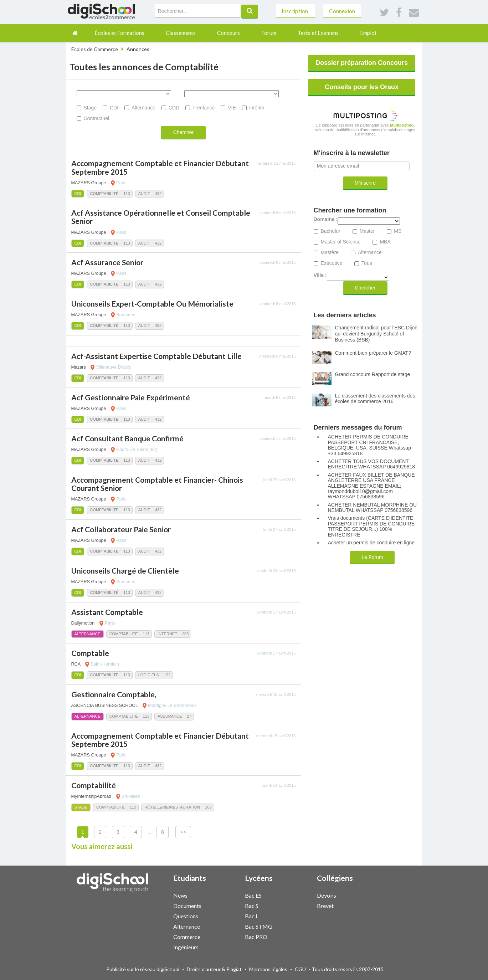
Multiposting (402, 125)
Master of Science (341, 242)
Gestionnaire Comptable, (114, 694)
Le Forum (373, 557)
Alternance (143, 108)
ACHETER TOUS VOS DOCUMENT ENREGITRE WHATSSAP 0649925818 (372, 464)
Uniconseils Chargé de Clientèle (125, 571)
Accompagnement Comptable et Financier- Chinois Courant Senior (157, 484)
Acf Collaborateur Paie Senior (121, 529)
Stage (90, 108)
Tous (367, 263)
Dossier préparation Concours (362, 63)
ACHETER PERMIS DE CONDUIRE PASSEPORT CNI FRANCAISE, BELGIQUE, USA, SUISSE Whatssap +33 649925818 (369, 445)
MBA (385, 242)
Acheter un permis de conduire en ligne (371, 543)
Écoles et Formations (119, 33)
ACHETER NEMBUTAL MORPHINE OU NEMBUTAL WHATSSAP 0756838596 (373, 508)
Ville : (320, 275)
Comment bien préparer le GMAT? (373, 353)
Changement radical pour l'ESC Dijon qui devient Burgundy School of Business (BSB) (376, 334)
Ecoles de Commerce (95, 49)
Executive (332, 263)
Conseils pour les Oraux (362, 87)
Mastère (330, 253)
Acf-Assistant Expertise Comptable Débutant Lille (156, 356)
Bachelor (331, 231)
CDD (174, 108)
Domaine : (326, 219)
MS (398, 231)
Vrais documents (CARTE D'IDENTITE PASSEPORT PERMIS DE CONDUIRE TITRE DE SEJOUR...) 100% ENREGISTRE (371, 526)
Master (367, 231)
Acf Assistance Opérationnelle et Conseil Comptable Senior (161, 217)
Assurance (170, 716)
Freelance (204, 108)
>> (183, 832)
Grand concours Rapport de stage (373, 374)
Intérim (257, 108)
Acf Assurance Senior (107, 262)
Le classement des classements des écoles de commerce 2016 (375, 399)
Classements (181, 33)
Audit (144, 194)
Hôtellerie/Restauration (172, 807)
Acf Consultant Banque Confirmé (127, 438)
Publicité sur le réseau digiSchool (143, 969)
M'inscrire (365, 183)
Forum (269, 33)
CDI (114, 108)
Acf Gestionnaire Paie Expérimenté (131, 397)
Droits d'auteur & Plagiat (214, 969)
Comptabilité (104, 194)
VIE (232, 108)
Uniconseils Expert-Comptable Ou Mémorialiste (152, 304)
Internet (167, 634)
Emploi (368, 33)
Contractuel (97, 118)
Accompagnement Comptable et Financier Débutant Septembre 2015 (160, 167)
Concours (228, 33)
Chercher (184, 132)
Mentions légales (268, 969)
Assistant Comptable (107, 612)
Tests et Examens (318, 33)
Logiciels (149, 675)
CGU (300, 969)
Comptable (90, 653)
